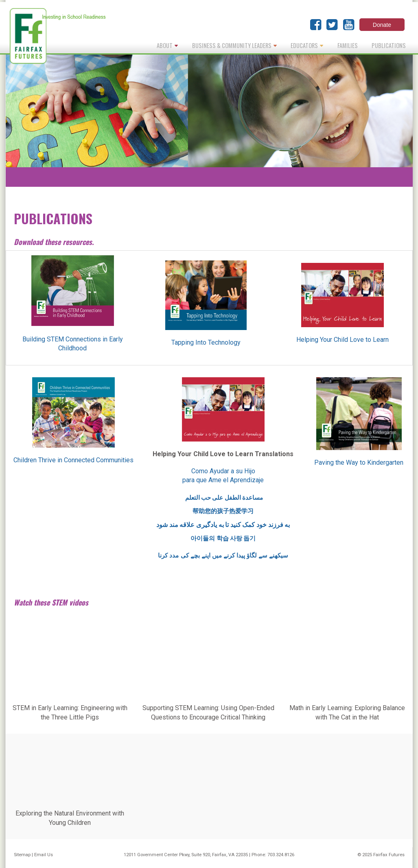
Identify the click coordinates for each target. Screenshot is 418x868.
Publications (389, 45)
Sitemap (22, 855)
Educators (307, 45)
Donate (382, 25)
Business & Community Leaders (234, 45)
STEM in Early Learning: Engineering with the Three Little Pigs (70, 712)
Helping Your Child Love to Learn (342, 340)
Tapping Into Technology (206, 342)
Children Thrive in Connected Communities (73, 460)
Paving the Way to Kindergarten (359, 462)
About (167, 45)
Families (348, 45)
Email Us (44, 855)
